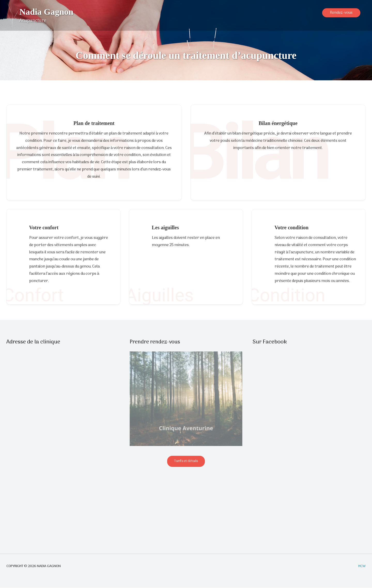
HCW (362, 567)
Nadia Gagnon (47, 12)
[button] (341, 16)
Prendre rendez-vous (155, 342)
